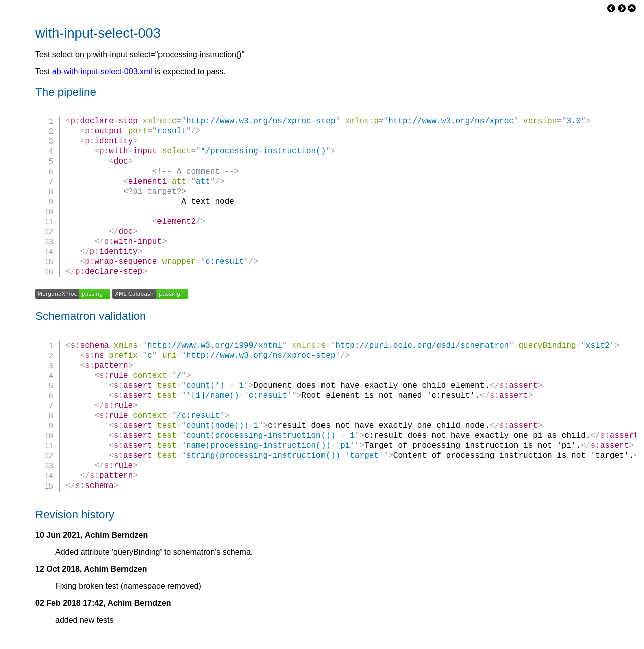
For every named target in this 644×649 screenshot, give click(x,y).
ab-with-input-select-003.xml (102, 71)
